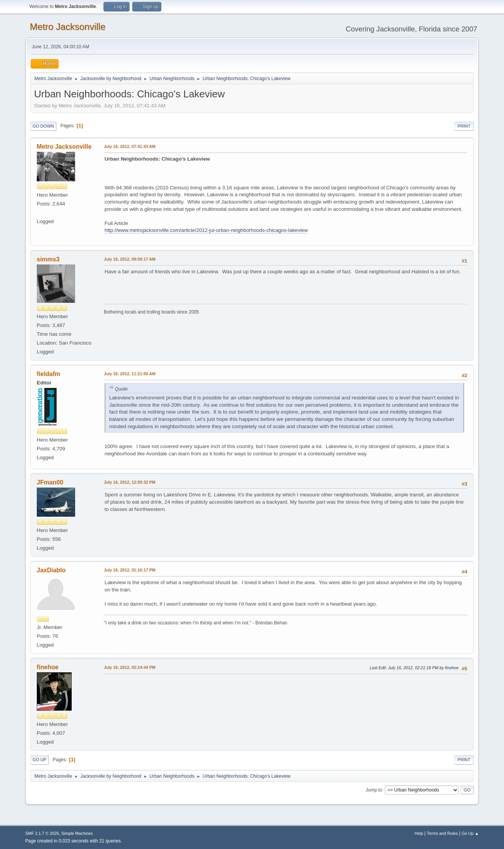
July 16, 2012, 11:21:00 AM (130, 374)
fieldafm (48, 374)
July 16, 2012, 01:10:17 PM (130, 570)
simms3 (48, 259)
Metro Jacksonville (68, 27)
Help (419, 833)
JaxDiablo (51, 570)
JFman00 (50, 482)
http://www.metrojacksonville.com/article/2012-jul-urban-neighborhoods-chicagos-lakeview (206, 230)
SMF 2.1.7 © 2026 (42, 833)
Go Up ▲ (470, 833)
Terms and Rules (442, 833)
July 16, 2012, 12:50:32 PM (130, 482)
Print (464, 126)
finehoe (48, 667)
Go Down (43, 126)
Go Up (39, 760)
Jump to (374, 790)
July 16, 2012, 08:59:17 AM (130, 259)
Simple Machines (77, 833)
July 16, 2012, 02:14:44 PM (130, 667)
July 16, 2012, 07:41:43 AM (130, 146)
